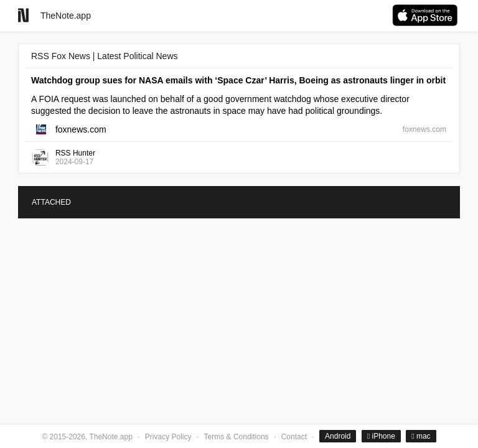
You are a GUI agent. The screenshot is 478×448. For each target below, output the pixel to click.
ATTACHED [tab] (51, 202)
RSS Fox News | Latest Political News (105, 56)
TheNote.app (66, 16)
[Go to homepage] (23, 15)
